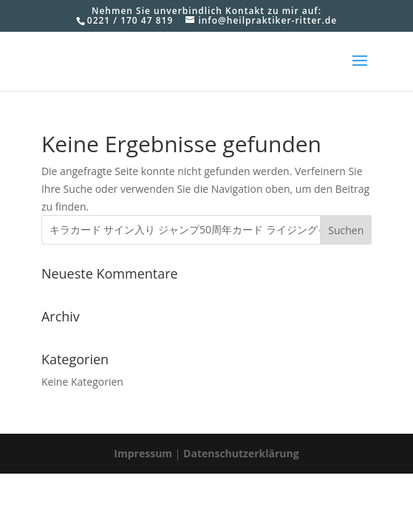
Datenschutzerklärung (241, 453)
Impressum (143, 453)
